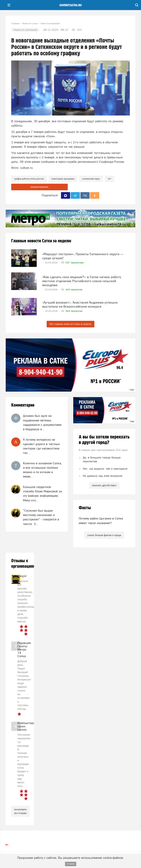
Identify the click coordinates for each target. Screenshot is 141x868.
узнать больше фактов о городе (104, 535)
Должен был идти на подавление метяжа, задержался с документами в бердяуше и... (42, 422)
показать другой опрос (104, 485)
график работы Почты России (29, 179)
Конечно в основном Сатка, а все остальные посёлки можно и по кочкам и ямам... (42, 470)
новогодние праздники (63, 179)
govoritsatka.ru (71, 5)
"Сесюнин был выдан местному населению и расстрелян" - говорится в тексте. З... (41, 517)
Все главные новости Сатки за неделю (70, 324)
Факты (85, 508)
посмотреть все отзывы (20, 811)
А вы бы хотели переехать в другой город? (104, 440)
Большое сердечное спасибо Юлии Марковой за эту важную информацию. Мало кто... (42, 494)
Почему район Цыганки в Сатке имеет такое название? (101, 521)
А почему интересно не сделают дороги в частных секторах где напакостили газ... (41, 446)
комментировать (40, 187)
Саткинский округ (91, 179)
